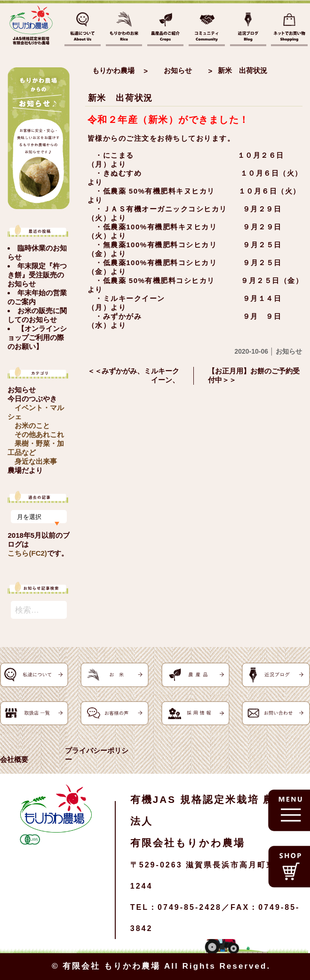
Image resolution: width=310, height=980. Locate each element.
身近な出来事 (36, 461)
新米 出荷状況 (121, 98)
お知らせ (22, 390)
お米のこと (32, 425)
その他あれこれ (39, 434)
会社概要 (14, 759)
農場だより (25, 470)
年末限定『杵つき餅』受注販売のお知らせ (37, 275)
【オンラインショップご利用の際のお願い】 (37, 337)
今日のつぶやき (32, 399)
